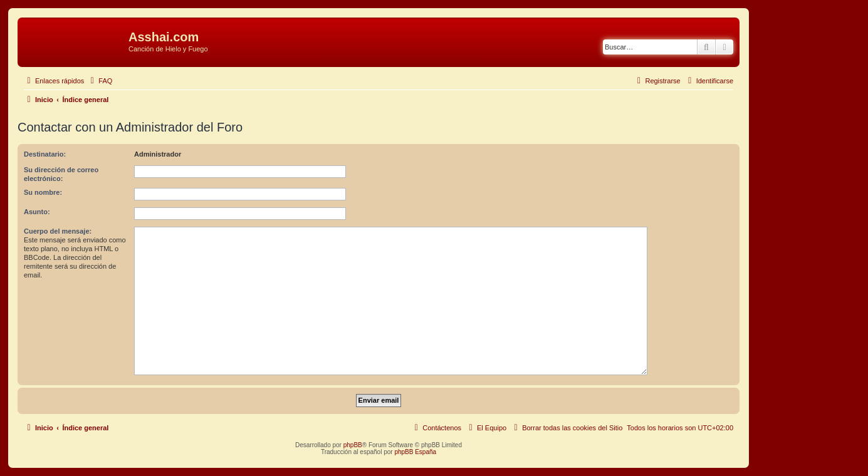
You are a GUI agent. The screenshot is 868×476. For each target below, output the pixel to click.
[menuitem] (100, 81)
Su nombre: (43, 192)
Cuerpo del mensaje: (58, 231)
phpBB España (415, 452)
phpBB (353, 445)
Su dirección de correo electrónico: (61, 174)
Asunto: (37, 212)
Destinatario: (45, 154)
